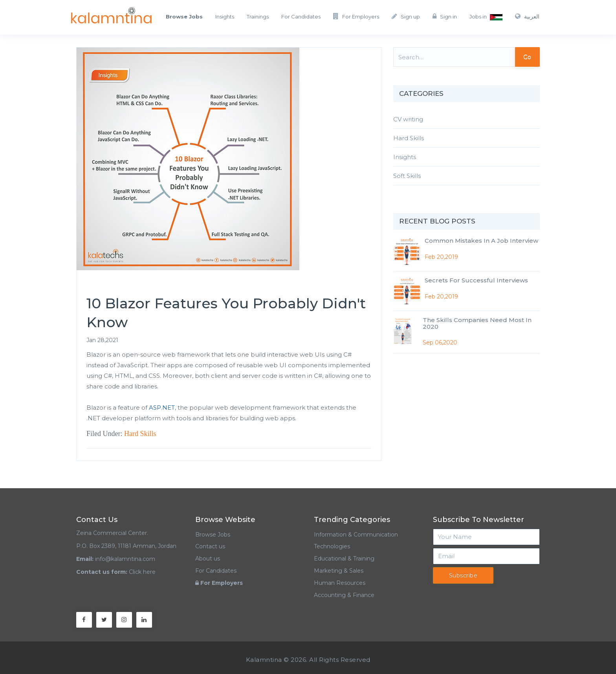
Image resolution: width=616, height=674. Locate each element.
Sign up (406, 16)
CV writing (408, 119)
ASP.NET (162, 408)
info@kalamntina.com (125, 559)
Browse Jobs (213, 535)
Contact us (210, 546)
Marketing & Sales (339, 571)
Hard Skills (140, 434)
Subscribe (463, 575)
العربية (527, 16)
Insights (225, 16)
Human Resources (340, 583)
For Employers (356, 16)
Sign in (445, 16)
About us (208, 559)
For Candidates (301, 16)
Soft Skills (407, 176)
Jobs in (486, 17)
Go (527, 57)
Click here (142, 572)
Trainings (258, 16)
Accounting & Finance (344, 595)
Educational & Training (344, 559)
